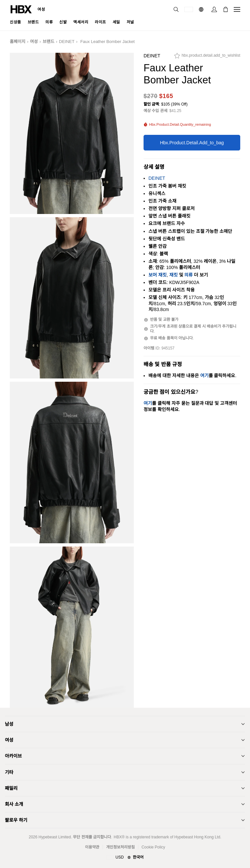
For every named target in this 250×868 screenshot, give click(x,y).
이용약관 (92, 847)
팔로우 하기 (16, 820)
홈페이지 (18, 42)
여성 (41, 9)
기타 (9, 772)
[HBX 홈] (21, 9)
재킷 (174, 275)
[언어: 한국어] (202, 9)
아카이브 (13, 756)
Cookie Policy (153, 847)
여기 (204, 376)
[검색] (176, 9)
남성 (9, 724)
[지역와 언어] (125, 858)
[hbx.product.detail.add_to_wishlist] (207, 57)
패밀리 (11, 788)
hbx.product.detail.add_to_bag (192, 143)
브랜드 (49, 42)
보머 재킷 (158, 275)
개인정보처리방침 (120, 847)
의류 (188, 275)
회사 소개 (14, 804)
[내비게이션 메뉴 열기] (237, 9)
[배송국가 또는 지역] (189, 9)
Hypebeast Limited (55, 837)
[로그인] (214, 9)
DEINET (67, 42)
